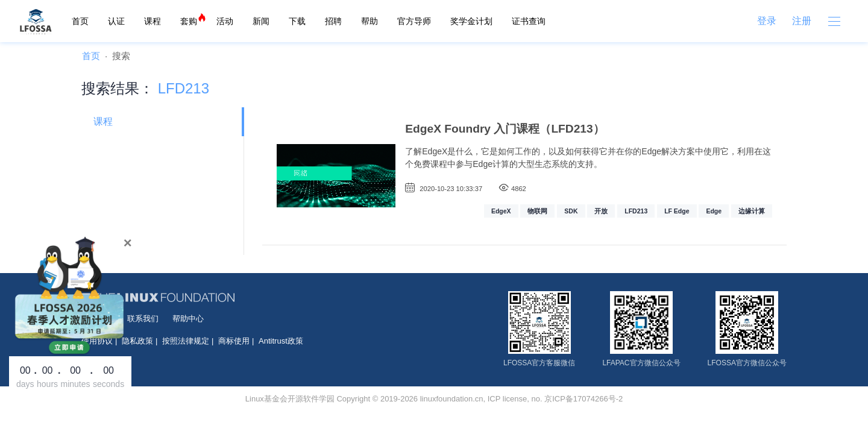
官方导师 (414, 21)
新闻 (261, 21)
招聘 (333, 21)
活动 (225, 21)
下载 (297, 21)
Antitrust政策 (281, 341)
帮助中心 (188, 319)
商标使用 (234, 341)
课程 (153, 21)
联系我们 (143, 319)
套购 (189, 21)
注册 (802, 21)
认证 (116, 21)
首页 (80, 21)
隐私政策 (137, 341)
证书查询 (529, 21)
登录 (767, 21)
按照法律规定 (186, 341)
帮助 (370, 21)
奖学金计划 (471, 21)
